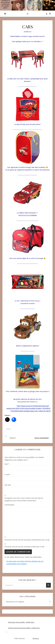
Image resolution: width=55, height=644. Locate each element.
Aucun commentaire (42, 438)
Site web (8, 485)
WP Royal (36, 638)
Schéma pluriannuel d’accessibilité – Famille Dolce (24, 628)
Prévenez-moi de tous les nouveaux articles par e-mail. (24, 547)
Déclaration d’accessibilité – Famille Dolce (21, 622)
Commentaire (9, 505)
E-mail (7, 474)
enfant (8, 429)
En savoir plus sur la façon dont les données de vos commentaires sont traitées (25, 562)
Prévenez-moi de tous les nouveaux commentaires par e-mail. (27, 540)
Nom (7, 464)
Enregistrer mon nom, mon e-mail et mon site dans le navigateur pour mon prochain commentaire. (24, 499)
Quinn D (13, 438)
